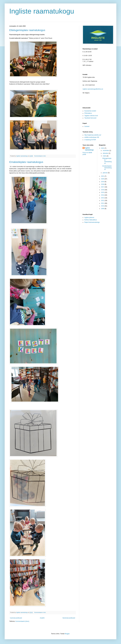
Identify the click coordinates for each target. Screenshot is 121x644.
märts (105, 156)
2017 (103, 187)
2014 (103, 195)
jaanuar (105, 173)
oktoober (106, 153)
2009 (103, 209)
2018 (103, 184)
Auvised (87, 126)
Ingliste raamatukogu (42, 11)
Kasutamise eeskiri (90, 111)
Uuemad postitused (16, 618)
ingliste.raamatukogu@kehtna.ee (93, 89)
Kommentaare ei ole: (40, 156)
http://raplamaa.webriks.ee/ (93, 135)
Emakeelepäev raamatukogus (26, 162)
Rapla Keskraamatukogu (92, 222)
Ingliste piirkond (89, 218)
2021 (103, 176)
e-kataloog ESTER (90, 140)
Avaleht (42, 618)
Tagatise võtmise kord (91, 116)
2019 (103, 182)
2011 (103, 203)
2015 (103, 192)
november (106, 150)
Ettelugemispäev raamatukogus (27, 30)
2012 (103, 201)
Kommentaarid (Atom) (22, 621)
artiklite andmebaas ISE (92, 137)
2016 (103, 190)
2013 (103, 198)
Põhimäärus (88, 113)
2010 (103, 206)
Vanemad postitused (69, 618)
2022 (103, 148)
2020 (103, 179)
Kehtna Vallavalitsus (91, 220)
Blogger (67, 634)
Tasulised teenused (90, 118)
